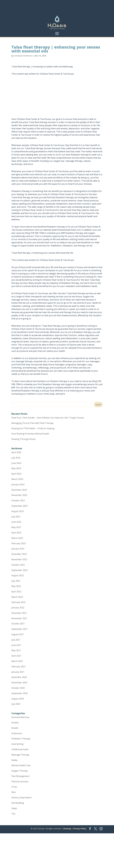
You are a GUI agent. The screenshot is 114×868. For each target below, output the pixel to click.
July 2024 (16, 458)
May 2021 (16, 650)
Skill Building (18, 803)
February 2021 (18, 667)
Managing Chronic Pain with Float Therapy (32, 423)
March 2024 (17, 479)
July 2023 (16, 517)
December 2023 (19, 490)
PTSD (14, 787)
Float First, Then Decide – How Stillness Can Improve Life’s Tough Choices (48, 418)
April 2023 (16, 533)
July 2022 (16, 581)
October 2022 (18, 565)
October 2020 (18, 688)
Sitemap (67, 829)
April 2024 (16, 474)
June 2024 (16, 463)
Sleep (14, 808)
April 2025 (16, 452)
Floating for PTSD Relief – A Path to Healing (33, 428)
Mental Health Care (21, 765)
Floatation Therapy (21, 739)
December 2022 (19, 554)
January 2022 (18, 608)
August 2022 (18, 575)
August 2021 (18, 634)
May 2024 (16, 468)
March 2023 (17, 538)
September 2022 (19, 570)
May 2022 (16, 586)
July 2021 (16, 640)
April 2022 (16, 592)
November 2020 (19, 683)
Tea (13, 814)
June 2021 (16, 645)
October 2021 (18, 624)
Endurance (17, 733)
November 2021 (19, 618)
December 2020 (19, 677)
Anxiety (15, 723)
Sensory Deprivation (22, 798)
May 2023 (16, 527)
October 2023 (18, 500)
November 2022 (19, 559)
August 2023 (18, 511)
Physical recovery (20, 782)
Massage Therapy (20, 755)
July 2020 (16, 704)
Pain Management (20, 776)
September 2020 (19, 693)
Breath (15, 728)
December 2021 (19, 613)
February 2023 (18, 543)
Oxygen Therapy (20, 771)
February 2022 (18, 602)
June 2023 (16, 522)
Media (14, 760)
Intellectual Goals (20, 749)
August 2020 (18, 699)
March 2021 (17, 661)
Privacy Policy (80, 829)
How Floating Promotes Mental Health (30, 434)
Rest (14, 792)
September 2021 (19, 629)
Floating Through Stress (23, 439)
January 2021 (18, 672)
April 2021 (16, 656)
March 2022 (17, 597)
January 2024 (18, 484)
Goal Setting (17, 744)
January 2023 (18, 549)
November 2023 (19, 495)
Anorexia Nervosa (20, 717)
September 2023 (19, 506)
